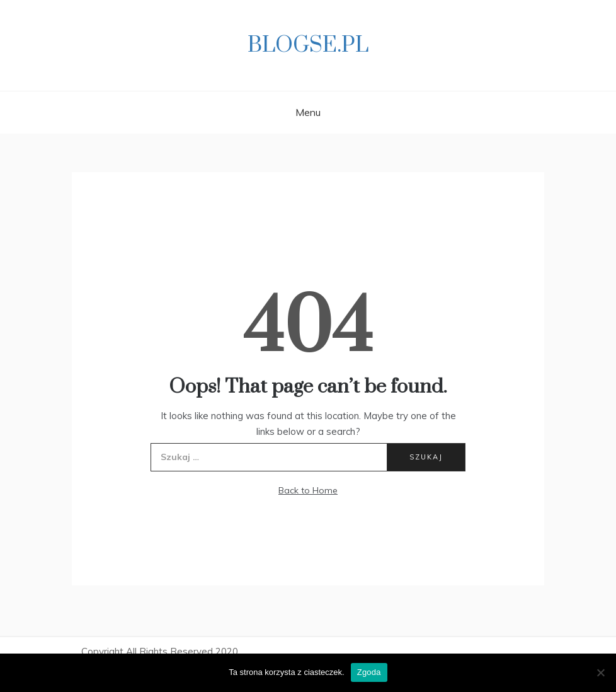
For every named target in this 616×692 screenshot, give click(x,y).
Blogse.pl (308, 45)
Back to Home (308, 490)
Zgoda (369, 672)
